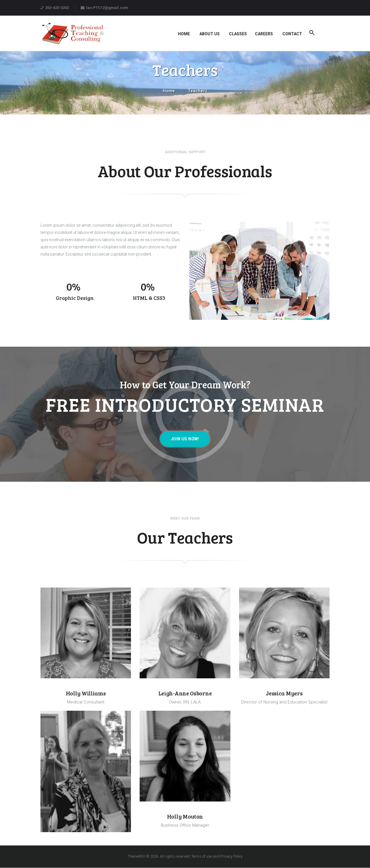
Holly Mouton (185, 817)
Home (169, 91)
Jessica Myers (284, 693)
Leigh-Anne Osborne (185, 693)
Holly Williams (86, 693)
